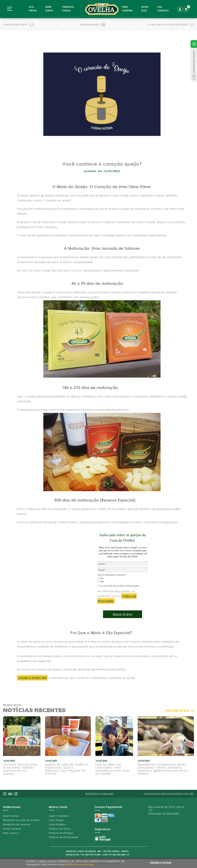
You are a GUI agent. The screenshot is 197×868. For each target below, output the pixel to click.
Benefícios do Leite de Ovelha (21, 820)
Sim (100, 578)
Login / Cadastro (59, 816)
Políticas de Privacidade (63, 837)
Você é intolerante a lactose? (112, 575)
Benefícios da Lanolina (17, 824)
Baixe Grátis (123, 614)
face (16, 794)
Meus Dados (56, 820)
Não (101, 582)
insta (5, 794)
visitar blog (177, 711)
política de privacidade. (80, 864)
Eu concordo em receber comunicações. (119, 586)
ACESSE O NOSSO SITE (32, 678)
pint (10, 794)
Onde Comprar (12, 829)
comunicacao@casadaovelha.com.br (168, 794)
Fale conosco (11, 833)
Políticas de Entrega (61, 833)
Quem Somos (11, 816)
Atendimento (194, 44)
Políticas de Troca (60, 829)
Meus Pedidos (57, 824)
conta (180, 9)
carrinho (187, 9)
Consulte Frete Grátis (194, 65)
